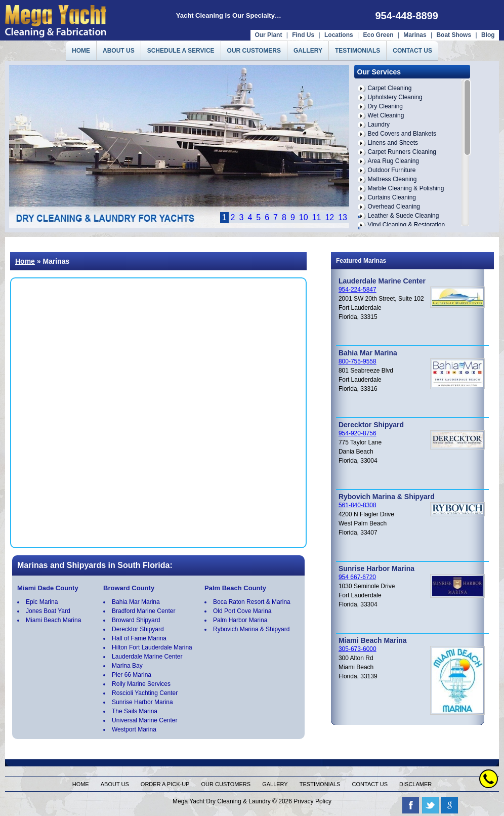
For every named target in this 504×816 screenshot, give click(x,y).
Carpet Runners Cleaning (402, 152)
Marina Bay (127, 666)
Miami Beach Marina (53, 620)
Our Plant (268, 35)
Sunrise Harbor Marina (142, 702)
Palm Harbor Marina (240, 620)
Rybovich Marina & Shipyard (251, 629)
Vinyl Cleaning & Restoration (407, 225)
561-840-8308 (358, 505)
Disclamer (415, 784)
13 (343, 217)
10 (304, 217)
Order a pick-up (165, 784)
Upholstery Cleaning (395, 97)
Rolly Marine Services (141, 684)
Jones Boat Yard (48, 611)
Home (25, 261)
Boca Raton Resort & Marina (252, 602)
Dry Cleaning (385, 106)
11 (317, 217)
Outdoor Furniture (392, 170)
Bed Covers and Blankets (402, 134)
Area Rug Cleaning (393, 161)
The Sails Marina (135, 711)
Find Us (303, 35)
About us (115, 784)
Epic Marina (42, 602)
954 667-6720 (357, 577)
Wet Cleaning (386, 115)
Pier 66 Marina (132, 675)
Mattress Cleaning (392, 179)
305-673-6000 (358, 649)
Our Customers (226, 784)
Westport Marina (134, 729)
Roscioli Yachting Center (145, 693)
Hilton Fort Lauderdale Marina (152, 647)
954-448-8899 (407, 16)
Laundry (379, 125)
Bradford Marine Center (143, 611)
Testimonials (320, 784)
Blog (488, 35)
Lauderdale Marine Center (147, 657)
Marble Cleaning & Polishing (406, 188)
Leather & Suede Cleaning (404, 216)
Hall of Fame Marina (139, 638)
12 (329, 217)
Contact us (370, 784)
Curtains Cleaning (392, 197)
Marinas (415, 35)
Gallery (275, 784)
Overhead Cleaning (394, 207)
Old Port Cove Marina (242, 611)
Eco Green (378, 35)
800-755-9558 (358, 361)
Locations (339, 35)
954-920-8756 (358, 433)
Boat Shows (454, 35)
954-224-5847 (358, 290)
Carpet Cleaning (390, 88)
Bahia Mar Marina (136, 602)
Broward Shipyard (136, 620)
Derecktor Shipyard (138, 629)
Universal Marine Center (144, 720)
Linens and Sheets (393, 143)
